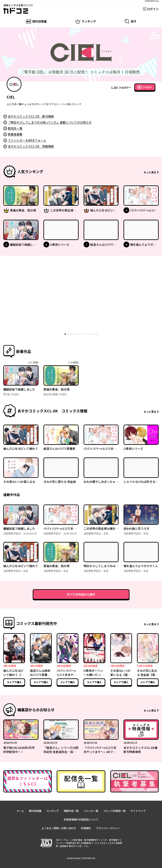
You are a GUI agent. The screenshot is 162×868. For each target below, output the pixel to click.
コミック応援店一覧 (114, 811)
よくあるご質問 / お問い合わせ (59, 828)
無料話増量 (35, 811)
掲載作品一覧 (71, 811)
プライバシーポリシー (108, 828)
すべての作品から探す (81, 594)
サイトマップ (138, 811)
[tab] (65, 334)
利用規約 (86, 828)
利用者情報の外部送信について (81, 819)
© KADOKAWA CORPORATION (81, 858)
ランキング (53, 811)
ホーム (20, 811)
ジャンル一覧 (91, 811)
